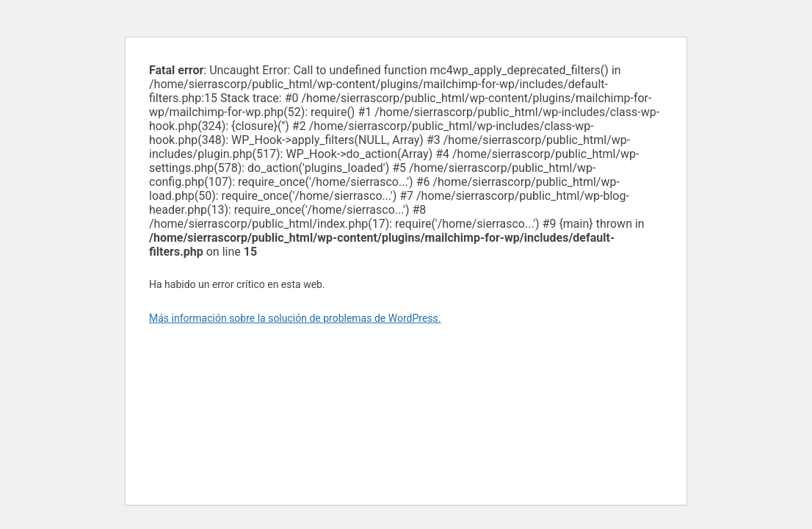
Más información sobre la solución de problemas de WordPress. (295, 318)
